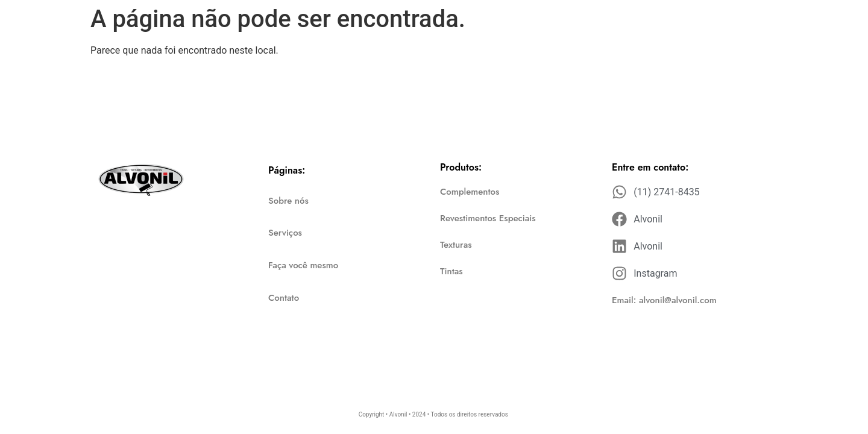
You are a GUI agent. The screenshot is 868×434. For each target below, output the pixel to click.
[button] (664, 300)
